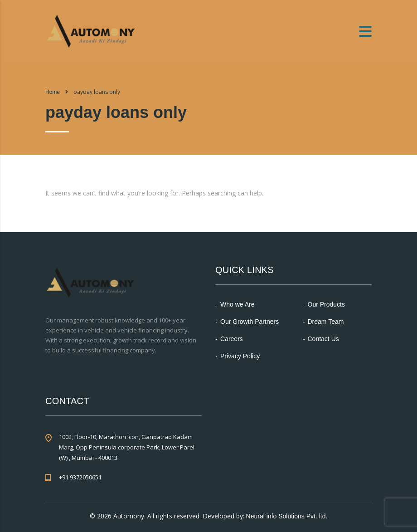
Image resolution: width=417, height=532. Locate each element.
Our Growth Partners (250, 322)
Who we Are (237, 304)
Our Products (326, 304)
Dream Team (326, 322)
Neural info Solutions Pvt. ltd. (287, 516)
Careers (232, 339)
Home (53, 92)
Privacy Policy (240, 356)
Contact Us (323, 339)
